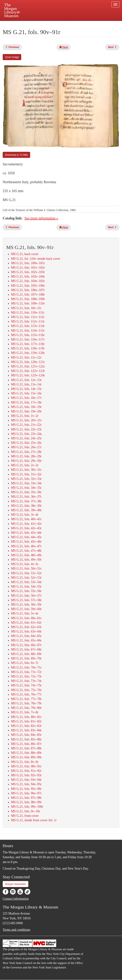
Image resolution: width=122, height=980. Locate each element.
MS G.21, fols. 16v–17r (26, 398)
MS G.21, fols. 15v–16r (26, 393)
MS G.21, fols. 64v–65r (26, 636)
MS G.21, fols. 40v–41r (26, 519)
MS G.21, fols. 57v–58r (26, 600)
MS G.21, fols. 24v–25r (26, 438)
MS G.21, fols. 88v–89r (26, 753)
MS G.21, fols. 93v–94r (26, 780)
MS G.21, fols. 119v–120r (28, 353)
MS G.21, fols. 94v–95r (26, 784)
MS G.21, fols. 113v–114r (28, 326)
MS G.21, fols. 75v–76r (26, 690)
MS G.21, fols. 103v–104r (28, 276)
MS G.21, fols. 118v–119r (28, 348)
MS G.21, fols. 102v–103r (28, 272)
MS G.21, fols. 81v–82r (26, 721)
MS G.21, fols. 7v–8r (25, 712)
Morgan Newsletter (16, 884)
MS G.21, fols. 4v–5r (25, 564)
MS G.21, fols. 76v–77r (26, 694)
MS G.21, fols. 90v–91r (26, 766)
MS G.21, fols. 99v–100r (27, 807)
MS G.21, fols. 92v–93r (26, 775)
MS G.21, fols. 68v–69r (26, 654)
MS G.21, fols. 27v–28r (26, 452)
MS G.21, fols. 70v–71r (26, 667)
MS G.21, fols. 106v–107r (28, 290)
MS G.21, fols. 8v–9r (25, 762)
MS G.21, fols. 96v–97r (26, 793)
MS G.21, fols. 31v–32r (26, 474)
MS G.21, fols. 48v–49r (26, 555)
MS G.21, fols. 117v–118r (28, 344)
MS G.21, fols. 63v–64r (26, 631)
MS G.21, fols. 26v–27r (26, 447)
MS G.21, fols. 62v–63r (26, 627)
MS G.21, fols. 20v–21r (26, 420)
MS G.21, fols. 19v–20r (26, 411)
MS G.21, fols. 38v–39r (26, 506)
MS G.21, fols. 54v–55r (26, 587)
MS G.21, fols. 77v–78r (26, 699)
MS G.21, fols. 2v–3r (25, 465)
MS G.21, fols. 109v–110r (28, 303)
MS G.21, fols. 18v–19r (26, 407)
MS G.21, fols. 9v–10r (26, 811)
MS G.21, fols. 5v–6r (25, 613)
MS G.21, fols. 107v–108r (28, 294)
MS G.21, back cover (25, 254)
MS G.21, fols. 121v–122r (28, 366)
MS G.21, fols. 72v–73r (26, 676)
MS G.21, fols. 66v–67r (26, 645)
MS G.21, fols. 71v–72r (26, 672)
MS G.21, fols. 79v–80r (26, 708)
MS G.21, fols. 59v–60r (26, 609)
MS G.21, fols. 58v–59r (26, 605)
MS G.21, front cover (25, 816)
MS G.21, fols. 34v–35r (26, 488)
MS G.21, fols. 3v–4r (25, 515)
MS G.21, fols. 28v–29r (26, 456)
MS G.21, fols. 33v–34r (26, 483)
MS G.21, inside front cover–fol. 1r (34, 820)
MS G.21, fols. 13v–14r (26, 384)
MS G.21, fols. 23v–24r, (27, 434)
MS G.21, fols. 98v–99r (26, 802)
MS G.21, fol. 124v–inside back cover (36, 259)
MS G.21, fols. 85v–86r (26, 739)
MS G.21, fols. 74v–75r (26, 685)
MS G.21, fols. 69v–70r (26, 658)
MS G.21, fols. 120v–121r (28, 362)
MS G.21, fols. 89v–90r (26, 757)
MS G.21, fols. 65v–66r (26, 640)
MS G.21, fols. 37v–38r (26, 501)
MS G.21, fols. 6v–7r (25, 663)
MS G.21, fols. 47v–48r (26, 551)
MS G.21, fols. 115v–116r (28, 335)
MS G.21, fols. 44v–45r (26, 537)
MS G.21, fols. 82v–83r (26, 726)
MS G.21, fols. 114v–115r (28, 331)
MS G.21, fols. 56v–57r (26, 596)
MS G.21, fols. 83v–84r (26, 730)
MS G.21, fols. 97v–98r (26, 798)
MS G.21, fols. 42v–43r (26, 528)
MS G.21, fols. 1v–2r (25, 416)
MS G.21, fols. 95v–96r (26, 789)
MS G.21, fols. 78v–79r (26, 703)
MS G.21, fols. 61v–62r (26, 623)
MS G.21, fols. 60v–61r (26, 618)
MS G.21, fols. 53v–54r (26, 582)
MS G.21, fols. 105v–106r (28, 286)
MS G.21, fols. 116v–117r (28, 339)
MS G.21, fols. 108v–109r (28, 299)
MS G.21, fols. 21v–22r (26, 425)
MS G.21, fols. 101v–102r (28, 268)
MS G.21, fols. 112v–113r (28, 321)
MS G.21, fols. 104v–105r (28, 281)
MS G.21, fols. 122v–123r (28, 371)
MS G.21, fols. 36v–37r (26, 497)
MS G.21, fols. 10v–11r (26, 308)
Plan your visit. (19, 24)
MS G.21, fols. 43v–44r (26, 533)
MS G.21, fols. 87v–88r (26, 748)
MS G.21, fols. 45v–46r (26, 542)
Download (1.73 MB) (16, 155)
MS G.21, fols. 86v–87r (26, 744)
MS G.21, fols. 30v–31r (26, 470)
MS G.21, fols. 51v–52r (26, 573)
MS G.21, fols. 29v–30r (26, 461)
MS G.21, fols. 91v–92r (26, 771)
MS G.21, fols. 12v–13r (26, 380)
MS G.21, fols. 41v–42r (26, 524)
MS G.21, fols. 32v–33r (26, 479)
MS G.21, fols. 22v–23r (26, 429)
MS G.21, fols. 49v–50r (26, 560)
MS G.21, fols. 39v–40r (26, 510)
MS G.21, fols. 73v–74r (26, 681)
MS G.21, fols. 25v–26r (26, 443)
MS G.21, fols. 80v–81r (26, 717)
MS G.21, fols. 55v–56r (26, 591)
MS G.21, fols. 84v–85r (26, 735)
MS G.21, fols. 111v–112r (28, 317)
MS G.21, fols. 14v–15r (26, 389)
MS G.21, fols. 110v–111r (28, 313)
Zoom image (12, 57)
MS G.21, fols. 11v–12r (26, 357)
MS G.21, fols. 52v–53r (26, 578)
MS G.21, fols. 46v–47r (26, 546)
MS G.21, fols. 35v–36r (26, 492)
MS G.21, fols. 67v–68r (26, 649)
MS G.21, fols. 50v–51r (26, 568)
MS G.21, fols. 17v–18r (26, 402)
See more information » (41, 218)
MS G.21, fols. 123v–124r (28, 375)
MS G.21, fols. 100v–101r (28, 263)
